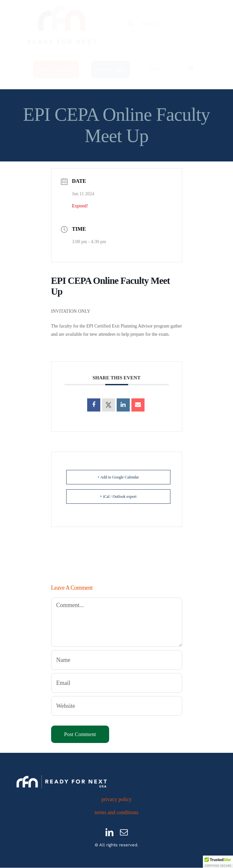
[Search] (131, 29)
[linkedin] (109, 832)
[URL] (117, 706)
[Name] (117, 660)
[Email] (117, 683)
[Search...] (164, 29)
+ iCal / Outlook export (118, 497)
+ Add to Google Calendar (118, 477)
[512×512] (62, 8)
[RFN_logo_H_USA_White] (62, 774)
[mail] (124, 832)
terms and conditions (116, 812)
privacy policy (117, 799)
